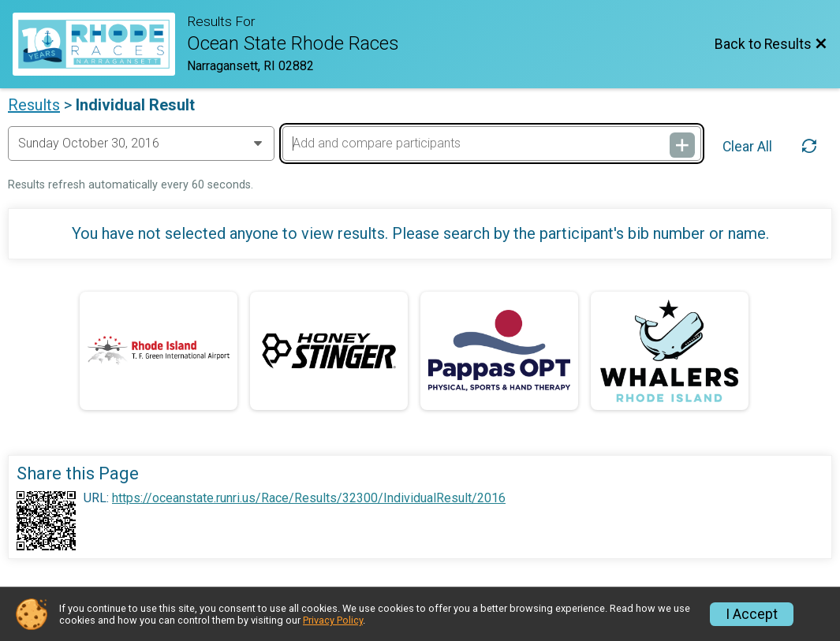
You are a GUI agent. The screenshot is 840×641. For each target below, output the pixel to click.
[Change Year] (141, 143)
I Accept (752, 614)
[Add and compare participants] (491, 143)
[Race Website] (100, 44)
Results (34, 105)
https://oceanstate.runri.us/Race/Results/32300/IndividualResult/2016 (309, 498)
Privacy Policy (333, 620)
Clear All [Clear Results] (747, 147)
